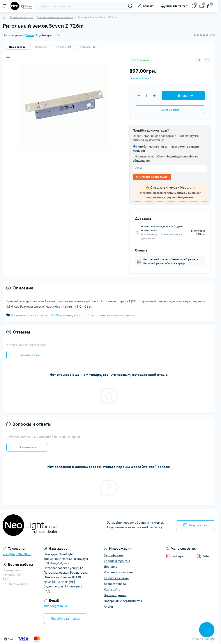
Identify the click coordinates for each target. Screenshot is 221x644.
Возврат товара (115, 584)
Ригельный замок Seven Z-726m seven (41, 315)
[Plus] (154, 96)
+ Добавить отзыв (28, 355)
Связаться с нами (116, 578)
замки (130, 315)
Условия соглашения (119, 572)
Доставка (110, 567)
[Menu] (5, 6)
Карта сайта (112, 589)
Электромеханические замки (55, 17)
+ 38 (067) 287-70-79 (17, 554)
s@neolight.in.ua (55, 606)
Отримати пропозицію (152, 177)
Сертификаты (114, 555)
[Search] (130, 6)
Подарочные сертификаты (123, 601)
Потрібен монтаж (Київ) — (167, 149)
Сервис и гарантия (117, 561)
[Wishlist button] (198, 60)
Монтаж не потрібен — (166, 159)
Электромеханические (105, 315)
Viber (204, 556)
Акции (108, 607)
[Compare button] (207, 60)
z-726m (80, 315)
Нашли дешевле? (140, 78)
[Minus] (139, 96)
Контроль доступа (21, 17)
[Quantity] (147, 96)
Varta (30, 35)
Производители (115, 595)
